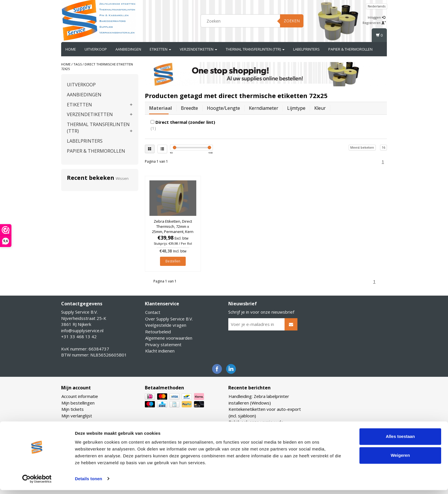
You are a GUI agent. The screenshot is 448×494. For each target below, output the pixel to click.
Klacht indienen (160, 351)
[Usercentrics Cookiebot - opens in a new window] (37, 483)
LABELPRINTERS (306, 49)
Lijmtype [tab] (296, 108)
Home (71, 49)
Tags (78, 64)
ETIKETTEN (160, 49)
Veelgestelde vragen (166, 325)
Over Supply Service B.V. (169, 319)
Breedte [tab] (189, 108)
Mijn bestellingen (78, 403)
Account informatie (80, 396)
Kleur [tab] (320, 108)
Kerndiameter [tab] (264, 108)
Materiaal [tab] (161, 108)
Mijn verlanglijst (77, 416)
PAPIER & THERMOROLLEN (350, 49)
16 (383, 147)
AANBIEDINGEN (128, 49)
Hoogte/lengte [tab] (223, 108)
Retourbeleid (158, 332)
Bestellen (173, 261)
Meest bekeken (362, 147)
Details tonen (88, 483)
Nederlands (377, 6)
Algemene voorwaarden (169, 338)
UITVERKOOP (96, 49)
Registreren (374, 23)
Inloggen (376, 17)
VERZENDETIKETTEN (198, 49)
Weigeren (400, 459)
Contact (153, 312)
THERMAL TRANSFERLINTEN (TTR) (255, 49)
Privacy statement (163, 344)
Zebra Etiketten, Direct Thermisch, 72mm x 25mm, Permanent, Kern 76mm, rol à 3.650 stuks (173, 229)
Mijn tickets (73, 409)
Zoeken (292, 21)
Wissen (122, 178)
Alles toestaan (400, 441)
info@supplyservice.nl (82, 330)
